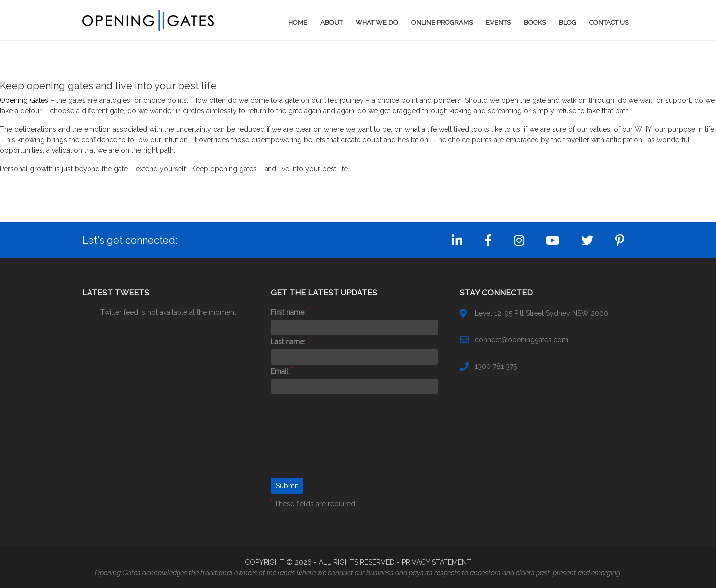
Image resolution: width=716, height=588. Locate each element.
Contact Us (609, 23)
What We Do (377, 23)
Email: (282, 371)
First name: (290, 312)
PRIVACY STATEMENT (437, 562)
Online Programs (442, 23)
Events (498, 23)
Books (535, 23)
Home (298, 23)
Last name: (290, 342)
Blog (568, 23)
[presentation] (312, 442)
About (331, 23)
